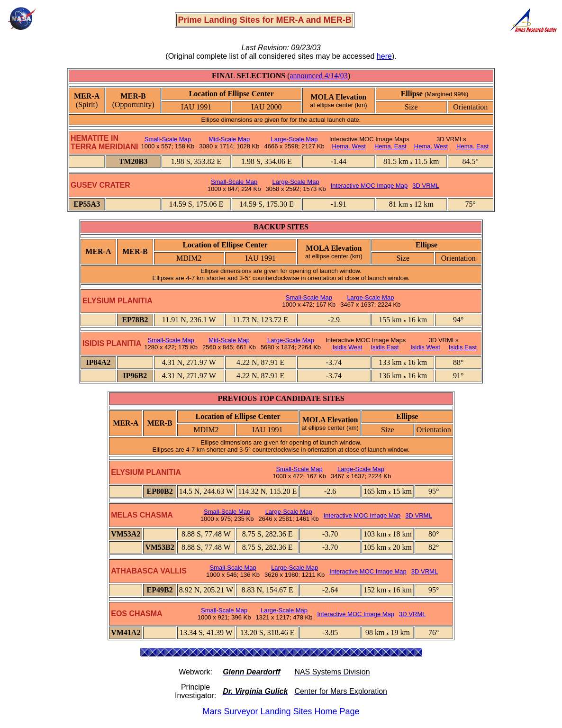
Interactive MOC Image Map (369, 186)
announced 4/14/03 (318, 76)
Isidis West (348, 347)
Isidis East (385, 347)
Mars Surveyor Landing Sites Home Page (281, 711)
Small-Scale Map (168, 139)
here (384, 56)
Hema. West (349, 146)
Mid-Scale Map (230, 139)
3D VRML (426, 186)
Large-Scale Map (295, 139)
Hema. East (390, 146)
